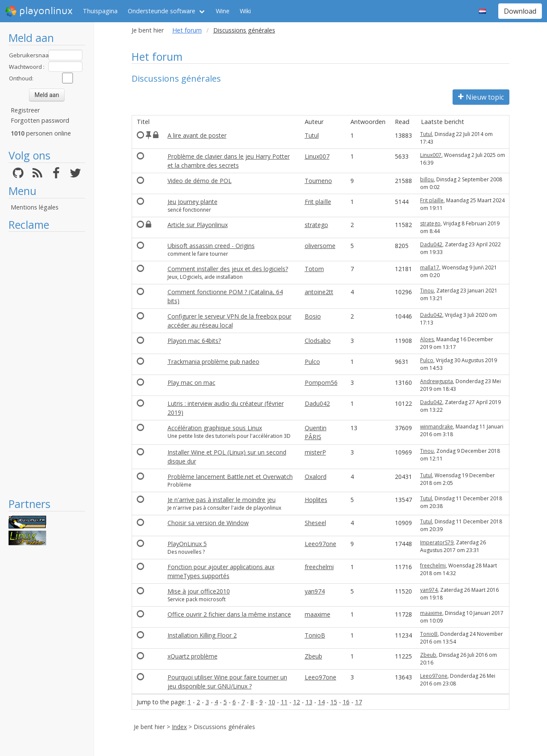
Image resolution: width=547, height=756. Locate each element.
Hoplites (316, 500)
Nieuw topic (481, 97)
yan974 (315, 591)
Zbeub (313, 656)
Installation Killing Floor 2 (202, 635)
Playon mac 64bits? (194, 341)
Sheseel (315, 523)
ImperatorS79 (437, 542)
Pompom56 (321, 382)
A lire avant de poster (197, 135)
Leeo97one (321, 544)
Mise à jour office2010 (199, 591)
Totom (314, 269)
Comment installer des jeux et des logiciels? (228, 269)
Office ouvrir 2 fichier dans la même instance (229, 614)
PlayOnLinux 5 (187, 544)
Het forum (187, 30)
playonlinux (39, 11)
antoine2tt (319, 292)
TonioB (315, 635)
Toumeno (318, 181)
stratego (316, 225)
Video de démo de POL (200, 181)
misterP (315, 452)
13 (309, 702)
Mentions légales (35, 207)
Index (179, 727)
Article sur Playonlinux (198, 225)
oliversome (320, 246)
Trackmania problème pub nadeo (213, 362)
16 (346, 702)
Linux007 (317, 156)
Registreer (25, 110)
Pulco (312, 362)
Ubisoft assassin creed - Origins (211, 246)
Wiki (245, 11)
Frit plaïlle (318, 202)
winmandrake (437, 427)
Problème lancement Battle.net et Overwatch (230, 477)
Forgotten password (40, 120)
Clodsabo (318, 341)
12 (297, 702)
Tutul (312, 135)
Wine (223, 11)
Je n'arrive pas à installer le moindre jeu (222, 500)
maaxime (318, 614)
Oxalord (316, 477)
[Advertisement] (47, 364)
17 (359, 702)
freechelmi (319, 567)
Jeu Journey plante (193, 202)
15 (334, 702)
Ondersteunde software (162, 11)
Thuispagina (100, 11)
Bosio (313, 316)
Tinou (427, 291)
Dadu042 (431, 244)
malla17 (430, 267)
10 (272, 702)
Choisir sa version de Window (208, 523)
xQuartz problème (193, 656)
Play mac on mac (191, 382)
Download (520, 11)
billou (427, 179)
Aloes (427, 339)
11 (284, 702)
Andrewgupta (437, 381)
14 (321, 702)
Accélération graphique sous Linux (215, 428)
